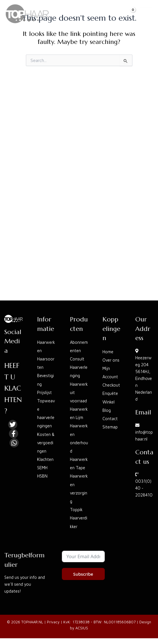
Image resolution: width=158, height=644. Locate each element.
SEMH (42, 468)
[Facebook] (14, 434)
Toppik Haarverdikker (79, 518)
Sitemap (110, 427)
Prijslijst (44, 392)
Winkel (108, 402)
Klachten (45, 459)
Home (108, 352)
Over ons (111, 360)
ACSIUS (82, 628)
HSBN (42, 476)
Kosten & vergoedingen (46, 443)
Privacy (53, 622)
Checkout (111, 385)
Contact (110, 419)
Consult (77, 359)
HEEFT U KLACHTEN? (13, 388)
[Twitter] (13, 424)
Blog (107, 410)
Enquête (110, 393)
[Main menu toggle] (146, 13)
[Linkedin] (14, 443)
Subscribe (83, 574)
